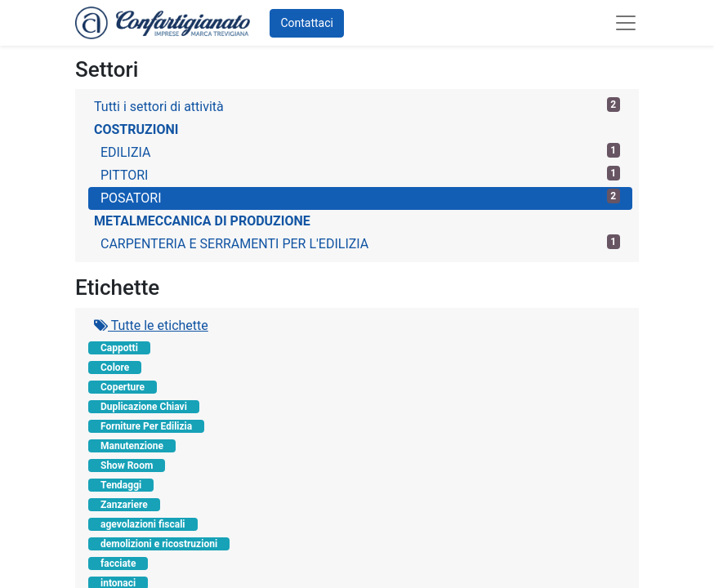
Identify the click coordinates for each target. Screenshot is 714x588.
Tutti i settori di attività (357, 106)
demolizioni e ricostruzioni (159, 544)
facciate (118, 563)
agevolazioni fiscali (143, 524)
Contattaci (307, 23)
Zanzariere (124, 505)
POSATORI (360, 197)
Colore (115, 367)
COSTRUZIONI (136, 129)
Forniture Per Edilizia (146, 426)
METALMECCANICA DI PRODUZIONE (202, 221)
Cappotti (119, 348)
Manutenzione (132, 446)
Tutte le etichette (151, 325)
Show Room (127, 465)
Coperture (123, 387)
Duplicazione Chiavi (144, 407)
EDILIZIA (360, 151)
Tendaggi (121, 485)
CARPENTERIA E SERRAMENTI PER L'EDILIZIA (360, 243)
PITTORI (360, 174)
